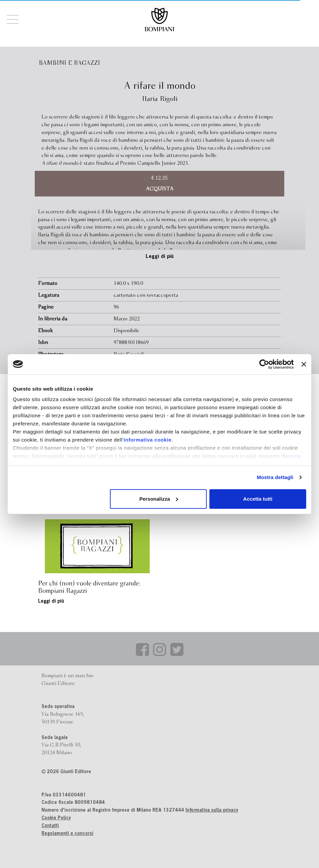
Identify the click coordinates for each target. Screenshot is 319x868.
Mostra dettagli (275, 477)
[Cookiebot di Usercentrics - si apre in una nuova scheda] (264, 364)
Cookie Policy (56, 818)
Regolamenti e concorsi (67, 834)
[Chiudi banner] (304, 364)
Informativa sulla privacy (212, 811)
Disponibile (126, 331)
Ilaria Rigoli (160, 99)
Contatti (50, 826)
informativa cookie (148, 440)
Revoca (291, 456)
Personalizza (159, 499)
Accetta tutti (258, 499)
